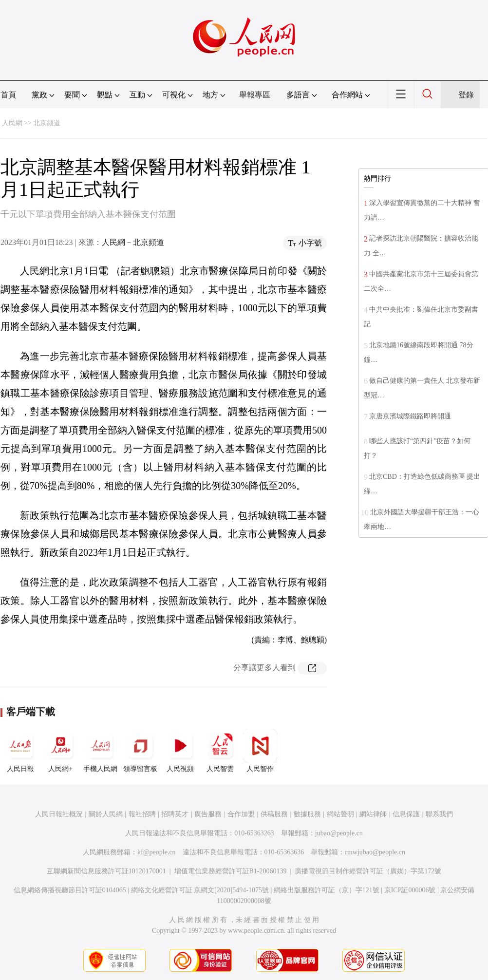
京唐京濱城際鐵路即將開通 (410, 416)
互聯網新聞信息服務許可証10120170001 (106, 871)
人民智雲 (220, 751)
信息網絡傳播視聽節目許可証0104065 (70, 890)
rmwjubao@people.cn (375, 852)
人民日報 (20, 751)
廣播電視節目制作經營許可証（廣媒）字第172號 (368, 871)
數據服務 (307, 814)
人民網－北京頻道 (133, 242)
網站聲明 (340, 814)
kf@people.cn (157, 852)
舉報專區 (255, 95)
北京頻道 (47, 123)
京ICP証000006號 (410, 890)
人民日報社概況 (59, 814)
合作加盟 (241, 814)
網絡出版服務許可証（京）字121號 (327, 890)
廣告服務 (208, 814)
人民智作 (260, 751)
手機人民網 (100, 751)
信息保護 (406, 814)
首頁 (8, 95)
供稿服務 (274, 814)
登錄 (466, 95)
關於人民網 (106, 814)
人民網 (12, 123)
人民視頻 (180, 751)
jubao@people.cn (339, 833)
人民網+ (60, 751)
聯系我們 (439, 814)
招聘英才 (175, 814)
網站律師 (373, 814)
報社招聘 (142, 814)
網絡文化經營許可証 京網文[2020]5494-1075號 (200, 890)
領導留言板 (140, 751)
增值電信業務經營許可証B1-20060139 (231, 871)
